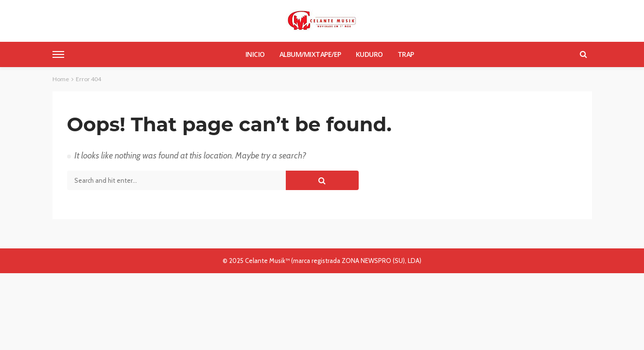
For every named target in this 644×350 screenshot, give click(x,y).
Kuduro (369, 54)
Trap (406, 54)
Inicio (255, 54)
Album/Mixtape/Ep (310, 54)
